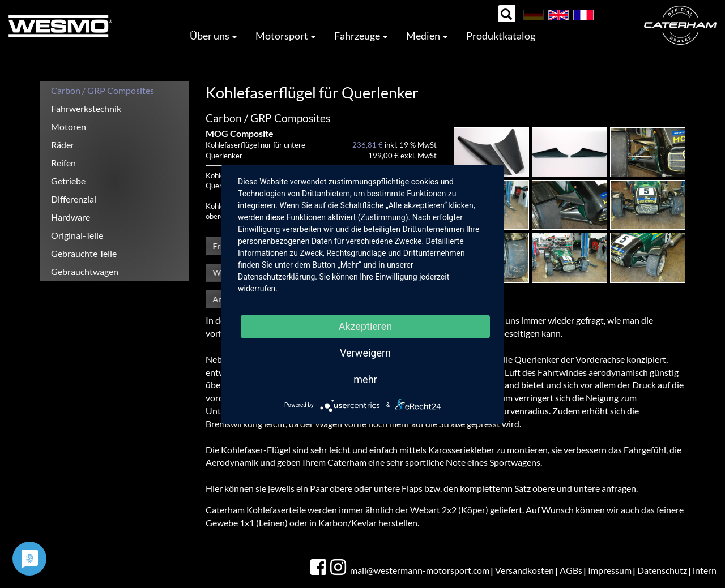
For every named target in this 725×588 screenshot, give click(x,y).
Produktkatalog (501, 36)
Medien (427, 36)
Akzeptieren (366, 326)
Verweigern (365, 353)
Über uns (213, 36)
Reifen (63, 163)
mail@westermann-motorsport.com (420, 570)
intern (705, 570)
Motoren (69, 126)
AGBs (571, 570)
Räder (63, 145)
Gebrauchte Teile (84, 253)
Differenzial (74, 199)
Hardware (71, 217)
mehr (365, 379)
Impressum (610, 570)
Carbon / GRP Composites (103, 90)
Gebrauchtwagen (85, 271)
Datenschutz (662, 570)
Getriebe (68, 181)
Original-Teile (77, 235)
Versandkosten (524, 570)
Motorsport (285, 36)
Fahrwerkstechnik (86, 108)
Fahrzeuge (361, 36)
